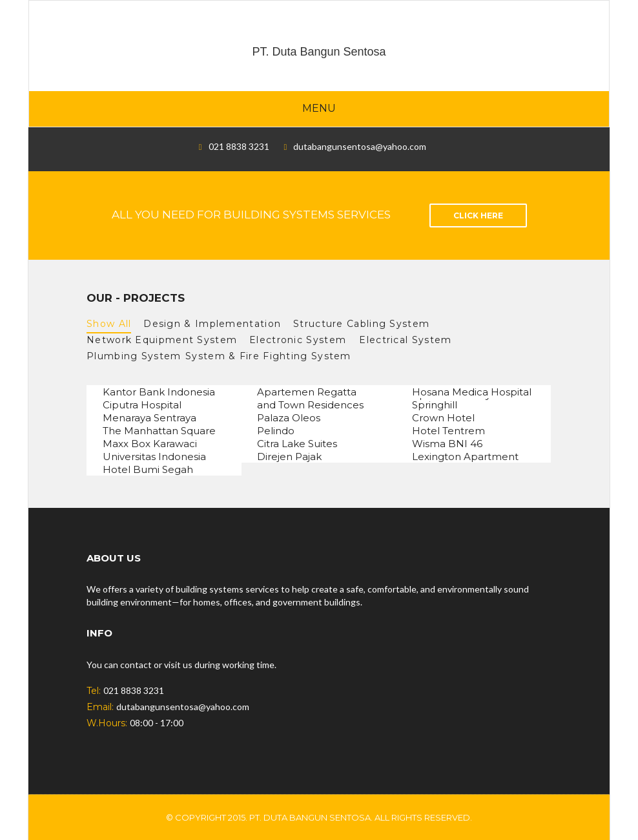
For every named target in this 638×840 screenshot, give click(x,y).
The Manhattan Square (159, 431)
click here (478, 215)
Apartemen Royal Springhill (456, 400)
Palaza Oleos (289, 418)
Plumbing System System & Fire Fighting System (219, 356)
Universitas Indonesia (154, 457)
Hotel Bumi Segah (148, 470)
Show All (109, 324)
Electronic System (298, 340)
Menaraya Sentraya (149, 418)
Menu (319, 108)
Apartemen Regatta (307, 393)
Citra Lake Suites (297, 444)
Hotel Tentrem (448, 431)
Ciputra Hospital (142, 405)
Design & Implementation (212, 324)
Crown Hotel (443, 418)
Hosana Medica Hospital (472, 393)
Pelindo (276, 431)
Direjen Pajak (289, 457)
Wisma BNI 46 (447, 444)
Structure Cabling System (364, 324)
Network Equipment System (162, 340)
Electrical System (409, 340)
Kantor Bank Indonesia (159, 393)
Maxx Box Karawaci (150, 444)
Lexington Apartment (465, 457)
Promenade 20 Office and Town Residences (310, 400)
